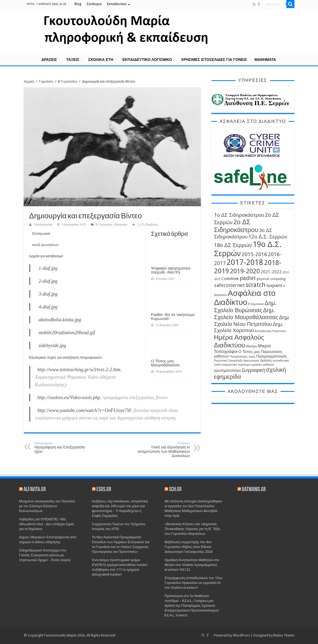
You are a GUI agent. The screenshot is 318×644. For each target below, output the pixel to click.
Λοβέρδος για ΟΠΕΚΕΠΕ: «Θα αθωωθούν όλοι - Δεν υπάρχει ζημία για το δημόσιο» (46, 524)
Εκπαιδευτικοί (117, 4)
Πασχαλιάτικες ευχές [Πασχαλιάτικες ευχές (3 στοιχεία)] (243, 357)
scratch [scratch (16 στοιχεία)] (256, 285)
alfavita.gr (35, 490)
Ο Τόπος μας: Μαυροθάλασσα (165, 363)
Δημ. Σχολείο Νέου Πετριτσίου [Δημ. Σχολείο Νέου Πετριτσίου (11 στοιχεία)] (252, 321)
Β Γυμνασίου (68, 81)
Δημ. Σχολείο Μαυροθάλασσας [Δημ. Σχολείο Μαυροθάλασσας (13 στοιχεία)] (246, 314)
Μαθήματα (265, 60)
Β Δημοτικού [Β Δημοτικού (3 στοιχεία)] (256, 304)
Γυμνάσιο (46, 81)
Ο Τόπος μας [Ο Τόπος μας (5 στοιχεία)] (249, 352)
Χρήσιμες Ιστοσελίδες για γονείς (214, 60)
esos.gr (104, 490)
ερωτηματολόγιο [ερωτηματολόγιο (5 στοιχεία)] (228, 370)
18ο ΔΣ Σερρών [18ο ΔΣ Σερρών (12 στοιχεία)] (233, 245)
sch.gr (175, 490)
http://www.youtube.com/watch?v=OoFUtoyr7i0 (84, 410)
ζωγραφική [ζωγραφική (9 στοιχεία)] (253, 370)
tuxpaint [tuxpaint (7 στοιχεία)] (274, 286)
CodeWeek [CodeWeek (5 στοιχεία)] (230, 279)
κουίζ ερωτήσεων (46, 245)
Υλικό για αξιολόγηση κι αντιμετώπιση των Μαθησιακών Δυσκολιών (162, 450)
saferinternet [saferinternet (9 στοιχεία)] (229, 285)
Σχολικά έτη (101, 60)
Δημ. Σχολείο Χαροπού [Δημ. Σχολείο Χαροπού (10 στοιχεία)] (249, 327)
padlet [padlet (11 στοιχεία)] (248, 278)
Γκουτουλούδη (43, 225)
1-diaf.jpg (48, 268)
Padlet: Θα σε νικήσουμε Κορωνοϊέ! (173, 317)
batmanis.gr (254, 490)
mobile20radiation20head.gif (67, 333)
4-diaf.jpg (48, 307)
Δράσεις (49, 60)
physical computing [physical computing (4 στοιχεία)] (271, 279)
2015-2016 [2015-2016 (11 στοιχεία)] (254, 254)
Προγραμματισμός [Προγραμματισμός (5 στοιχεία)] (272, 356)
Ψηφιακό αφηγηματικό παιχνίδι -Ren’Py (171, 270)
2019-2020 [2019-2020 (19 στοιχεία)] (245, 271)
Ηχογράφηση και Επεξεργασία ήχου (62, 448)
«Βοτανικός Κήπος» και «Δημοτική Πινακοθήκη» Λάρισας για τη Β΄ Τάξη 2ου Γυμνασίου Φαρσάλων (192, 529)
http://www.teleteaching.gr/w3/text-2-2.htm (79, 370)
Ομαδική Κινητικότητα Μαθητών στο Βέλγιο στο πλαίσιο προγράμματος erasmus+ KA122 (192, 565)
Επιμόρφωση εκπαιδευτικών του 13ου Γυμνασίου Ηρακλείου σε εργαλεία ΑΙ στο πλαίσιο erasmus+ (193, 583)
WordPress (242, 635)
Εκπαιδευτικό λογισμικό (147, 60)
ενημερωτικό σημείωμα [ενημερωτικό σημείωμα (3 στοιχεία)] (236, 365)
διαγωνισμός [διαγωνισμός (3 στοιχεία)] (252, 361)
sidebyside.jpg (52, 345)
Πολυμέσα (121, 225)
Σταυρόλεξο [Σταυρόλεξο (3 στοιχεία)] (235, 361)
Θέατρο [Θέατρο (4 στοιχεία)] (252, 346)
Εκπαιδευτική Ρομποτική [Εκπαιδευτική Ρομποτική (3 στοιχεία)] (270, 331)
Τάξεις (73, 60)
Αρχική (31, 59)
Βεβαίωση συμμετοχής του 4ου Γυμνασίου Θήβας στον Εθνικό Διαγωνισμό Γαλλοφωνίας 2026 (188, 547)
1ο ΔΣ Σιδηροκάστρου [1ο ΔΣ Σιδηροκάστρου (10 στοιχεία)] (239, 215)
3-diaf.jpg (48, 294)
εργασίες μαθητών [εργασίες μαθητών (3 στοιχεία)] (263, 365)
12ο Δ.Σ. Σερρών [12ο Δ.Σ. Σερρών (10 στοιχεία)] (268, 237)
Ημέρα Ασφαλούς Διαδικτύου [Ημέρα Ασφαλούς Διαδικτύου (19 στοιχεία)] (239, 341)
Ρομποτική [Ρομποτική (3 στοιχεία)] (221, 361)
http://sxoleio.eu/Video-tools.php (69, 398)
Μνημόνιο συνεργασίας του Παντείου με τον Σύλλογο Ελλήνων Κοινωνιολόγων (47, 506)
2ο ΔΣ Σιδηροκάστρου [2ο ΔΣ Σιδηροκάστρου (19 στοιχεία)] (236, 226)
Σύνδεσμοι (94, 4)
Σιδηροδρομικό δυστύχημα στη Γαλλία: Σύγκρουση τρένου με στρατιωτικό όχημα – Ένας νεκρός (45, 555)
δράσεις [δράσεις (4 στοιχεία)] (266, 360)
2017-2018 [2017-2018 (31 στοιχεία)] (245, 262)
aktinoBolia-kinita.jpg (60, 320)
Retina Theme (284, 635)
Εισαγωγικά (41, 233)
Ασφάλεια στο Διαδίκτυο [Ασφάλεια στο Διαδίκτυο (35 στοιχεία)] (245, 298)
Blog (78, 4)
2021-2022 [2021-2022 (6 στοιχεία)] (271, 272)
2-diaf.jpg (48, 281)
